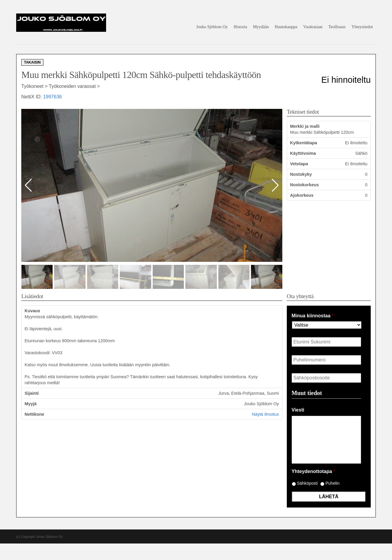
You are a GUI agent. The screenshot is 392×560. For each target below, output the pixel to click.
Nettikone (34, 414)
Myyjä (31, 404)
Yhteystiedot (362, 27)
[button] (275, 185)
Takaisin (32, 62)
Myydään (261, 27)
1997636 (52, 97)
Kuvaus (32, 311)
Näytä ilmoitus (265, 414)
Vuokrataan (313, 27)
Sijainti (32, 393)
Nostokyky (301, 174)
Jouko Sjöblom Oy (212, 27)
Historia (240, 27)
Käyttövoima (303, 153)
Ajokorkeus (302, 195)
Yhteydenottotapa (313, 471)
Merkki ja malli (305, 126)
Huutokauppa (286, 27)
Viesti (298, 410)
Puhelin (333, 483)
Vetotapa (299, 164)
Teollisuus (337, 27)
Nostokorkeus (304, 185)
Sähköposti (307, 483)
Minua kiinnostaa (313, 316)
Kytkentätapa (304, 143)
